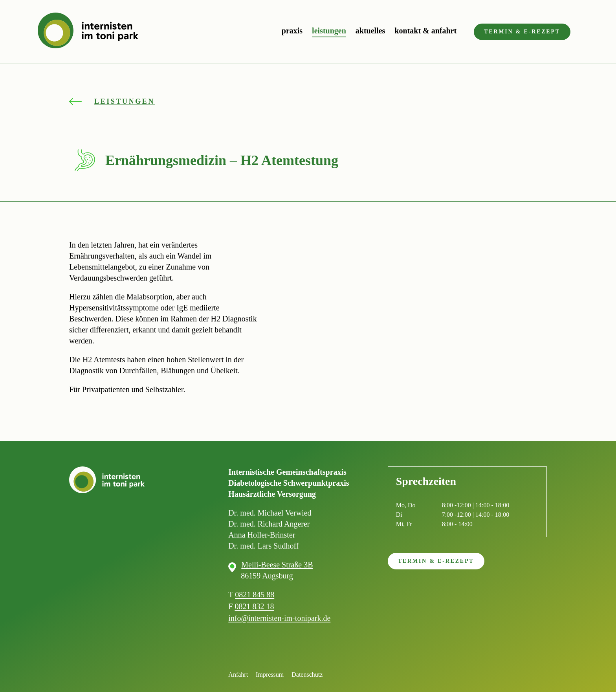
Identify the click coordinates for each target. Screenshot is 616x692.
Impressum (270, 675)
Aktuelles (370, 31)
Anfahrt (238, 675)
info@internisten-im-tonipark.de (279, 618)
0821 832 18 (254, 606)
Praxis (292, 31)
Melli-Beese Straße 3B (277, 565)
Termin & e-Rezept (522, 32)
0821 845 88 (255, 595)
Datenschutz (307, 675)
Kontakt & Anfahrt (425, 31)
